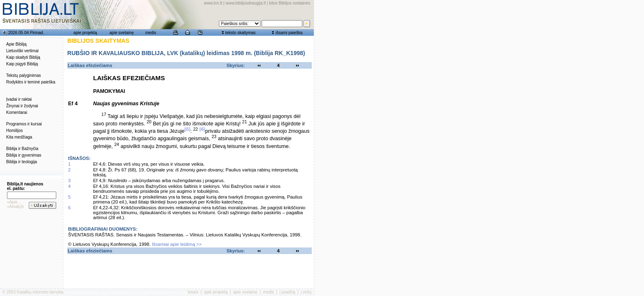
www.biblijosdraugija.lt (246, 3)
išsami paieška (289, 33)
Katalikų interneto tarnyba (40, 292)
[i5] (187, 129)
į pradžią (287, 292)
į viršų (306, 292)
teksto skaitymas (240, 33)
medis (151, 33)
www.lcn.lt (213, 3)
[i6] (202, 129)
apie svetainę (122, 33)
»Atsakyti (15, 207)
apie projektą (85, 33)
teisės (193, 292)
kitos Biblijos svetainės (290, 3)
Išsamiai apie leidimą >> (177, 244)
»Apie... (14, 202)
